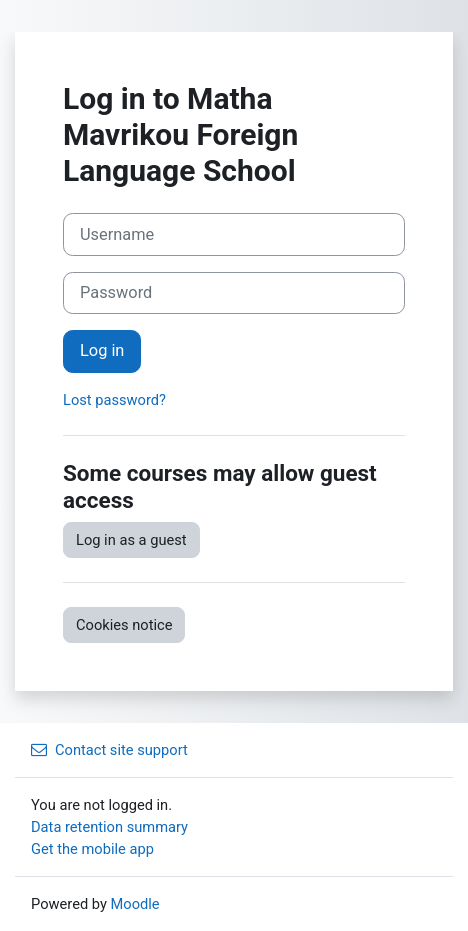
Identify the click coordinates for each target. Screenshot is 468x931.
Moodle (135, 904)
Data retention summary (109, 827)
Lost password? (114, 400)
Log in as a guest (131, 540)
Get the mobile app (92, 849)
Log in (102, 350)
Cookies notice (124, 625)
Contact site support (109, 750)
